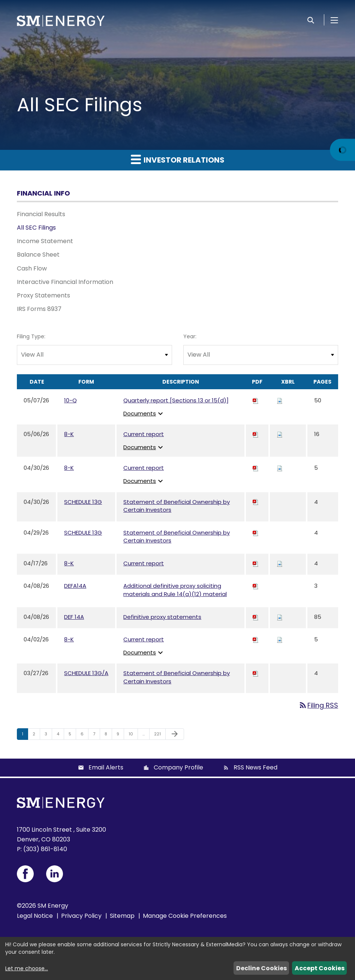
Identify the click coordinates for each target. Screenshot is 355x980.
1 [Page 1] (25, 735)
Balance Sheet (38, 255)
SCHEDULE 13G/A (86, 673)
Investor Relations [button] (178, 160)
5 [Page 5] (72, 735)
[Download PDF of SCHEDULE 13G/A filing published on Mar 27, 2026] (256, 673)
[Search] (311, 20)
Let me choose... (27, 968)
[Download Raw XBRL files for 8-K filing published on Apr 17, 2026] (280, 563)
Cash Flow (32, 268)
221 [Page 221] (159, 735)
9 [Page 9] (120, 735)
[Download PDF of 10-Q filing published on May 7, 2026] (256, 400)
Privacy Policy (81, 916)
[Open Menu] (334, 20)
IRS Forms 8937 (39, 309)
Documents (144, 413)
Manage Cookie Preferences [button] (185, 916)
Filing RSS (318, 705)
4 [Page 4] (60, 735)
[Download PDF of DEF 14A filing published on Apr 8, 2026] (256, 617)
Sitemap (122, 916)
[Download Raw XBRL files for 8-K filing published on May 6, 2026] (280, 434)
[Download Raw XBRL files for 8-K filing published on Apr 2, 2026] (280, 639)
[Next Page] (175, 734)
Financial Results (41, 214)
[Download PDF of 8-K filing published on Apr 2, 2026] (256, 639)
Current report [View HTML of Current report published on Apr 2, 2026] (144, 639)
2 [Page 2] (36, 735)
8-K (69, 434)
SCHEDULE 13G (83, 502)
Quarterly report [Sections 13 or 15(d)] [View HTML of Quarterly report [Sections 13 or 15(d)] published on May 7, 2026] (176, 400)
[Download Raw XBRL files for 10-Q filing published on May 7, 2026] (280, 400)
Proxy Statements (43, 295)
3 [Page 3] (48, 735)
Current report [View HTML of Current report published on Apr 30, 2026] (144, 468)
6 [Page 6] (84, 735)
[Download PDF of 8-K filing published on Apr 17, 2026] (256, 563)
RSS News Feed (255, 767)
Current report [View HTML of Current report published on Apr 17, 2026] (144, 563)
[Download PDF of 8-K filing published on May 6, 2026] (256, 434)
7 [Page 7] (96, 735)
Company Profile (178, 767)
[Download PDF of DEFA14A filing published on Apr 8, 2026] (256, 586)
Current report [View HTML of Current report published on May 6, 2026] (144, 434)
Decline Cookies (261, 968)
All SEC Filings (36, 228)
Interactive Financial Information (65, 282)
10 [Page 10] (133, 735)
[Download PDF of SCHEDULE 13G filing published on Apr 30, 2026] (256, 502)
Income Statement (45, 241)
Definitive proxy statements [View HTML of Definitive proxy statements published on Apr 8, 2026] (162, 617)
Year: (190, 336)
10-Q (70, 400)
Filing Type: (31, 336)
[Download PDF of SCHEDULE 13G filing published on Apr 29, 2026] (256, 533)
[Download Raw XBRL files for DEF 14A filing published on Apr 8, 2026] (280, 617)
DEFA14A (75, 586)
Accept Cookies (320, 968)
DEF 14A (74, 617)
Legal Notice (35, 916)
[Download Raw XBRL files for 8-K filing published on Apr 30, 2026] (280, 468)
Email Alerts (106, 767)
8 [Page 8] (108, 735)
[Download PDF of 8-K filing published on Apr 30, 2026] (256, 468)
